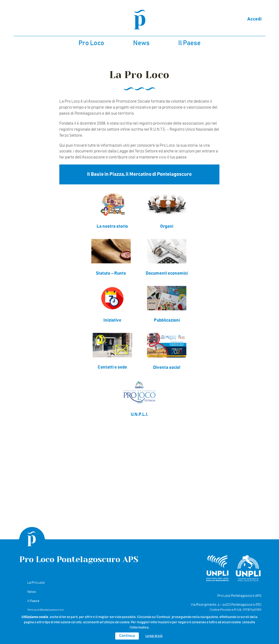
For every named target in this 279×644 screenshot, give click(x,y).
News (141, 43)
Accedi (254, 19)
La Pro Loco (36, 583)
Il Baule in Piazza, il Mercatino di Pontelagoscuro (139, 174)
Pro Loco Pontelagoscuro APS (79, 559)
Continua (127, 636)
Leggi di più (154, 636)
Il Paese (189, 43)
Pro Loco (91, 43)
